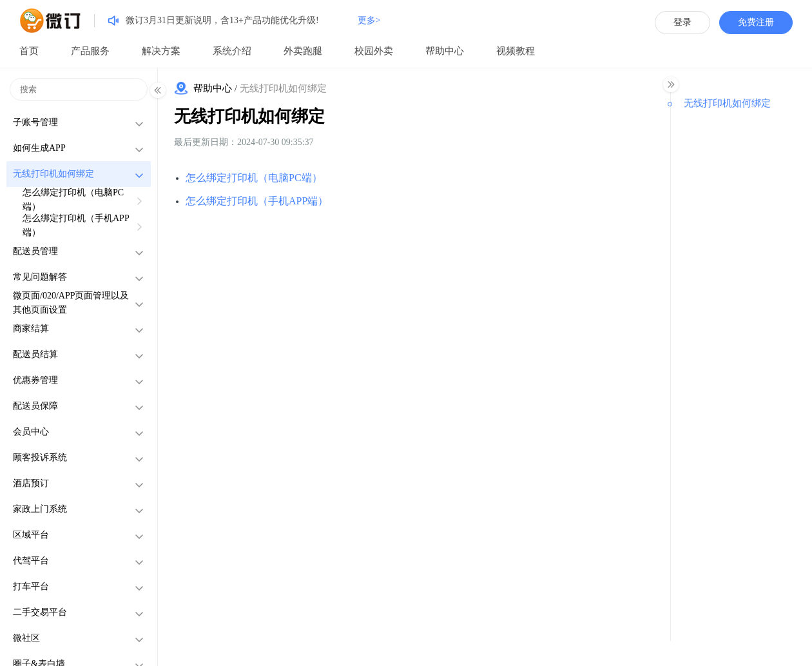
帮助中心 (445, 51)
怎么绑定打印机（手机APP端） (257, 201)
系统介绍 (232, 51)
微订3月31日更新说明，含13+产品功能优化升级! (222, 20)
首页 (29, 51)
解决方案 (161, 51)
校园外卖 (374, 51)
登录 (682, 22)
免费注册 (756, 22)
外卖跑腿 (303, 51)
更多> (369, 20)
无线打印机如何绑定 (249, 116)
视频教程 (516, 51)
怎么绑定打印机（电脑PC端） (254, 178)
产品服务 (90, 51)
